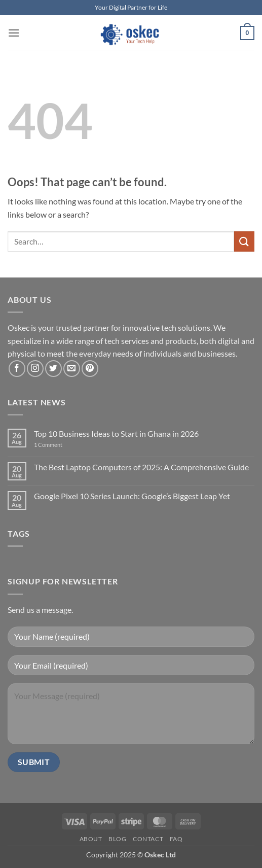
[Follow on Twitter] (53, 369)
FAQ (176, 839)
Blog (117, 839)
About (91, 839)
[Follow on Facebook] (17, 369)
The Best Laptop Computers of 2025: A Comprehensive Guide (141, 467)
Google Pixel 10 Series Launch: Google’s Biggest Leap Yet (132, 496)
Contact (148, 839)
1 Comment (59, 445)
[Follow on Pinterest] (90, 369)
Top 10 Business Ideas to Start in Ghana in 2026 (116, 433)
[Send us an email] (72, 369)
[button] (14, 33)
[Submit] (244, 241)
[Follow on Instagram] (35, 369)
